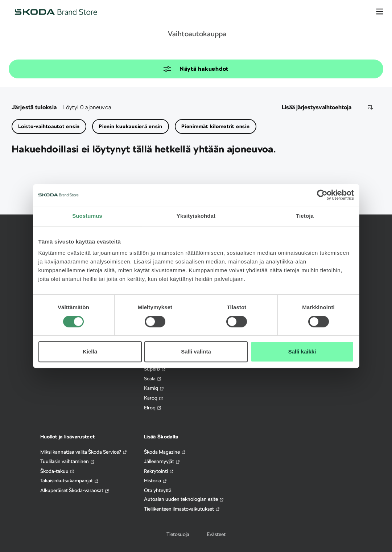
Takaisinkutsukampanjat (70, 481)
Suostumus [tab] (87, 216)
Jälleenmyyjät (162, 461)
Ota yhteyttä (158, 490)
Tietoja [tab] (305, 216)
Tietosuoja (178, 534)
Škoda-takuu (57, 471)
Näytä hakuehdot (196, 69)
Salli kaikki (302, 351)
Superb (155, 369)
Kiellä (90, 351)
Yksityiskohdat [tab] (196, 216)
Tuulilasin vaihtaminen (68, 461)
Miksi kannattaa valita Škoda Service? (84, 452)
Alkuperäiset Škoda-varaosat (75, 490)
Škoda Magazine (165, 452)
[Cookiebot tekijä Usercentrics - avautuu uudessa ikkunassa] (322, 195)
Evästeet (216, 534)
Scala (153, 379)
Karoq (154, 398)
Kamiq (154, 388)
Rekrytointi (159, 471)
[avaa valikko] (380, 12)
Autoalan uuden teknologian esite (184, 499)
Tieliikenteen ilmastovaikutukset (182, 509)
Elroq (153, 408)
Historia (156, 481)
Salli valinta (196, 351)
